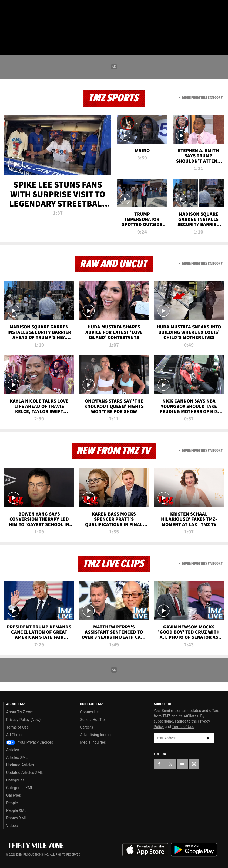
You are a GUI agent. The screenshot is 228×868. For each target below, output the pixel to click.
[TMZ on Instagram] (48, 9)
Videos (12, 826)
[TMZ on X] (22, 9)
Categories (15, 780)
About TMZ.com (20, 712)
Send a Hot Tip (92, 720)
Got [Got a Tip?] (18, 23)
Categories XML (20, 788)
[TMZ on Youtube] (35, 9)
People (12, 803)
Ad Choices (16, 735)
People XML (16, 810)
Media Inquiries (93, 742)
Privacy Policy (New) (23, 720)
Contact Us (89, 712)
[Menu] (8, 36)
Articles (13, 750)
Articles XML (17, 757)
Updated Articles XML (24, 773)
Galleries (14, 795)
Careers (86, 727)
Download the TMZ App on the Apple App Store (145, 850)
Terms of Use (17, 727)
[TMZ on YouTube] (182, 764)
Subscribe (208, 738)
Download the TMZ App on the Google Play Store (194, 850)
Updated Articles (20, 765)
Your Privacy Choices (30, 742)
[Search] (220, 36)
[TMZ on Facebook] (9, 9)
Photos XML (16, 818)
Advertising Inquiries (97, 735)
